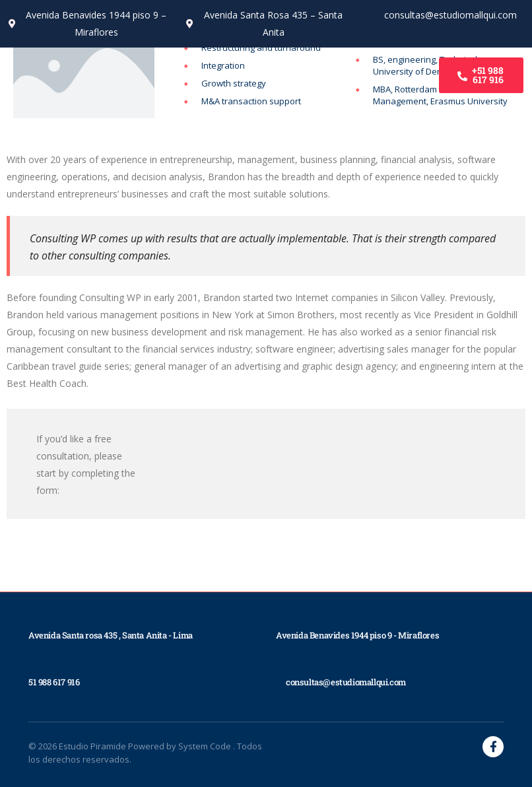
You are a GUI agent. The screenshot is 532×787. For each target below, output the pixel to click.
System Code (206, 746)
